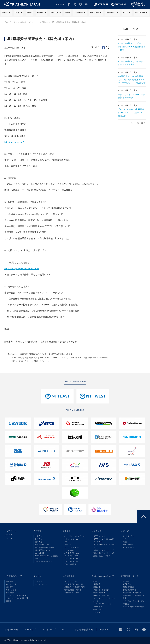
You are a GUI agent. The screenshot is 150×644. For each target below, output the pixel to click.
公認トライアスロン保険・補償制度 (17, 600)
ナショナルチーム (71, 539)
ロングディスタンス (72, 547)
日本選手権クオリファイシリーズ (104, 546)
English (61, 4)
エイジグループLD (71, 561)
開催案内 (8, 342)
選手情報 (67, 531)
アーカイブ (98, 607)
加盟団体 (97, 587)
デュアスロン (70, 550)
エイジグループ (41, 584)
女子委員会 (127, 584)
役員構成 (97, 584)
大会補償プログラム (72, 593)
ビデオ (125, 539)
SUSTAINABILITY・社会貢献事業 (47, 557)
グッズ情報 (10, 593)
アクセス (97, 612)
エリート (68, 542)
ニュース (8, 538)
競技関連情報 (69, 576)
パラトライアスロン (72, 553)
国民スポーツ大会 (42, 545)
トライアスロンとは (72, 581)
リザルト (8, 535)
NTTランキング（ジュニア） (104, 539)
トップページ (10, 531)
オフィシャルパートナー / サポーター (104, 600)
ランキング (97, 531)
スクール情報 (11, 590)
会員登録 (10, 581)
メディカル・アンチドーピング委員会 (134, 602)
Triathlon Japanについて (103, 576)
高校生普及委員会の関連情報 (134, 607)
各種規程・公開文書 (101, 595)
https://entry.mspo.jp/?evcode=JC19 (22, 268)
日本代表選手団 (70, 564)
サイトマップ (49, 630)
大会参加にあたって (13, 576)
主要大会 (39, 536)
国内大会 (39, 539)
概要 (95, 581)
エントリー (39, 576)
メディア (125, 531)
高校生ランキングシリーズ (104, 553)
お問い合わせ (11, 630)
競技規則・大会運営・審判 (75, 587)
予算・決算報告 (99, 593)
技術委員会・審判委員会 (132, 593)
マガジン (126, 542)
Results (30, 12)
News (68, 12)
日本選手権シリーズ (43, 550)
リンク (65, 630)
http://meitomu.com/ (14, 142)
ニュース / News (41, 22)
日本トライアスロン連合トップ (17, 22)
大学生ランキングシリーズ (104, 550)
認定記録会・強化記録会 (45, 547)
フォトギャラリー (129, 536)
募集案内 (20, 342)
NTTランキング (99, 536)
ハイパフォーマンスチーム (75, 536)
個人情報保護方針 (84, 630)
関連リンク (98, 609)
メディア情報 (128, 545)
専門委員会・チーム (130, 576)
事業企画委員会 (129, 587)
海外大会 (39, 542)
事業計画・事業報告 (101, 590)
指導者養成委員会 (49, 342)
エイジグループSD (72, 556)
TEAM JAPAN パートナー (103, 604)
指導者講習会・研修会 (73, 590)
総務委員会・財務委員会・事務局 (134, 597)
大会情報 (37, 531)
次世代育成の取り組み (44, 561)
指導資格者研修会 (68, 342)
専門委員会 (32, 342)
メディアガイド (129, 547)
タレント (68, 545)
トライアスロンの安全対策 (16, 595)
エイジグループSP (71, 559)
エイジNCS (40, 553)
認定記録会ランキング (102, 556)
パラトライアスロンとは (74, 584)
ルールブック (11, 584)
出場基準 (10, 587)
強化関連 (126, 581)
